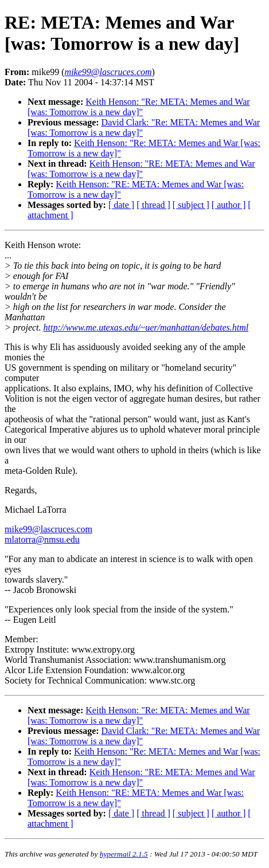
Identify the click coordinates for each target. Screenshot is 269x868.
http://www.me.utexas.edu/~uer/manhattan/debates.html (146, 327)
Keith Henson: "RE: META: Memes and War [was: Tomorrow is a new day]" (141, 169)
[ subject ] (191, 205)
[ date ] (121, 205)
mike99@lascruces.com (48, 529)
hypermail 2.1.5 (124, 854)
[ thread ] (153, 205)
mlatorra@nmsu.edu (42, 539)
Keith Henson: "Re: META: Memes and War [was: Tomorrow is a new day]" (139, 107)
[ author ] (229, 205)
